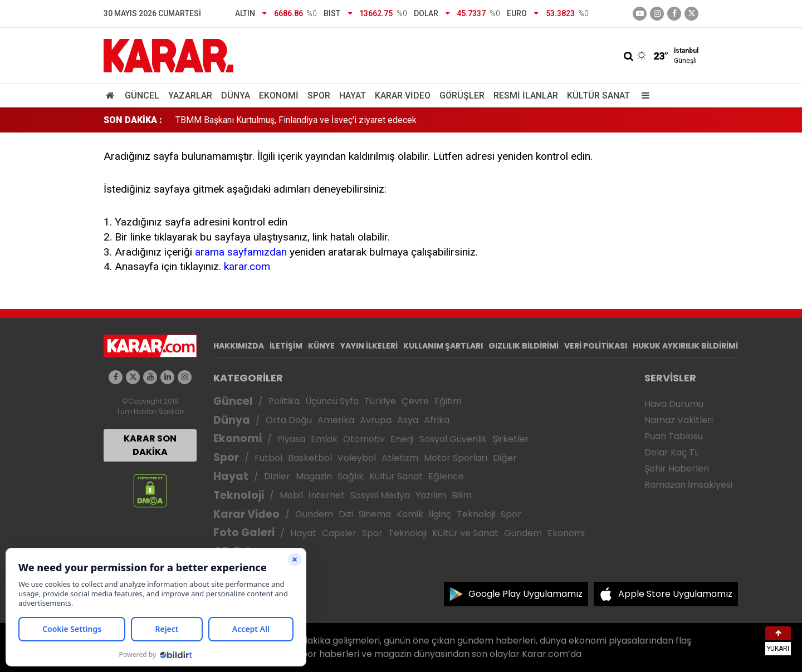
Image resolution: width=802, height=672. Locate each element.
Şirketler (511, 439)
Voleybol (357, 458)
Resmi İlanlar (526, 95)
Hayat (353, 95)
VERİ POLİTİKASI (596, 346)
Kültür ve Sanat (465, 533)
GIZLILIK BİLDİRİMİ (524, 346)
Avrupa (376, 420)
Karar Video (403, 95)
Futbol (268, 458)
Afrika (437, 420)
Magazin (314, 476)
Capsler (339, 533)
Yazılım (431, 495)
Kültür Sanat (598, 95)
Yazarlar (190, 95)
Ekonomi (279, 95)
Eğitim (448, 401)
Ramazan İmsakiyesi (688, 485)
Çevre (415, 401)
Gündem (314, 514)
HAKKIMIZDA (239, 346)
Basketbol (310, 458)
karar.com (247, 266)
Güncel (142, 95)
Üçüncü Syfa (332, 401)
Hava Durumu (674, 404)
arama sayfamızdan (241, 252)
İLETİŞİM (286, 346)
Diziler (277, 476)
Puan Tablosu (674, 436)
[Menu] (643, 95)
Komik (410, 514)
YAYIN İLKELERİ (369, 346)
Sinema (375, 514)
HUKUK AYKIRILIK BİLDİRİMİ (685, 346)
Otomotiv (364, 439)
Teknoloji (239, 495)
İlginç (440, 514)
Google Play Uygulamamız (525, 594)
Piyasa (291, 439)
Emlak (324, 439)
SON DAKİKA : (133, 120)
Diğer (505, 458)
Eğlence (446, 476)
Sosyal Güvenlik (453, 439)
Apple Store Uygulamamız (675, 594)
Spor (319, 95)
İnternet (327, 495)
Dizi (346, 514)
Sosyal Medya (380, 495)
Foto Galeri (244, 533)
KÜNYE (321, 346)
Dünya (236, 95)
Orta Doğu (289, 420)
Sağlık (351, 476)
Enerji (402, 439)
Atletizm (400, 458)
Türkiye (380, 401)
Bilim (462, 495)
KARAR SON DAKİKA (150, 445)
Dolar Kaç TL (671, 452)
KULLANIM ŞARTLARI (443, 346)
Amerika (336, 420)
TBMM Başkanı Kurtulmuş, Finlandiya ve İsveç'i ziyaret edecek (296, 120)
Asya (408, 420)
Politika (284, 401)
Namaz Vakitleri (679, 420)
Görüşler (462, 95)
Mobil (291, 495)
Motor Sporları (456, 458)
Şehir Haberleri (677, 469)
